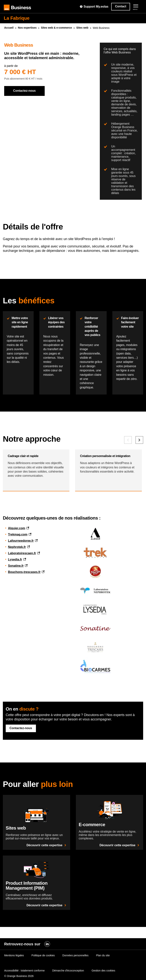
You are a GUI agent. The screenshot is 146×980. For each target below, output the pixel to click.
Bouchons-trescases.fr (24, 619)
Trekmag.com (18, 581)
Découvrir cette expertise (47, 892)
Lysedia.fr (15, 606)
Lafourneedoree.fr (21, 587)
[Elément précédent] (128, 480)
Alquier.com (17, 575)
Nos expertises (27, 28)
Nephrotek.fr (17, 594)
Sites (82, 28)
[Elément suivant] (139, 480)
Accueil (9, 28)
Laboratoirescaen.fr (22, 600)
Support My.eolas (94, 7)
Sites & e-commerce (56, 28)
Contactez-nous (24, 91)
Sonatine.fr (16, 612)
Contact (121, 6)
